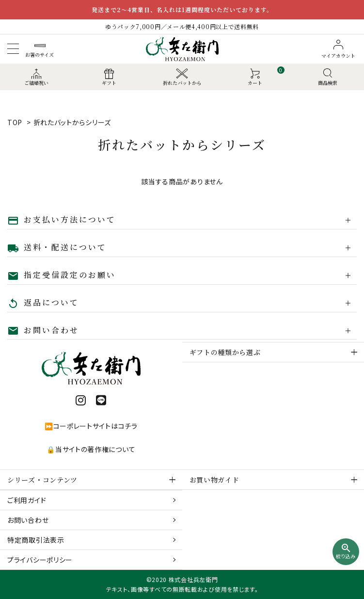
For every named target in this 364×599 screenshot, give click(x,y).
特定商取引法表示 (36, 540)
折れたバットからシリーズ (72, 122)
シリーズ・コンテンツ (42, 480)
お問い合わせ (28, 520)
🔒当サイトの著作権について (91, 449)
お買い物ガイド (214, 480)
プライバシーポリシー (40, 560)
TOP (15, 122)
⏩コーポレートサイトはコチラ (91, 426)
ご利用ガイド (27, 500)
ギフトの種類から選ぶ (225, 352)
